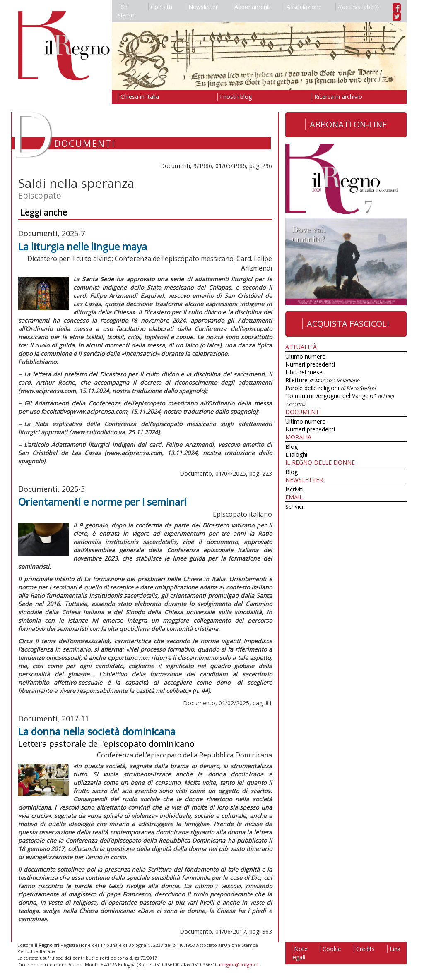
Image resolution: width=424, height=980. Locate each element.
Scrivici (294, 507)
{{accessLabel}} (357, 7)
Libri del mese (304, 372)
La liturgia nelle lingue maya (83, 246)
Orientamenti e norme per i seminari (102, 502)
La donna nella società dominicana (97, 731)
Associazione (303, 7)
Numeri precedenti (310, 364)
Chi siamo (126, 11)
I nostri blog (235, 97)
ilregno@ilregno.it (239, 964)
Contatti (160, 7)
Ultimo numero (306, 356)
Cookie (331, 949)
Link (394, 949)
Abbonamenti (251, 7)
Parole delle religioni (330, 388)
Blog (291, 447)
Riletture (322, 380)
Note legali (300, 953)
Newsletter (202, 7)
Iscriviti (294, 489)
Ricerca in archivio (337, 97)
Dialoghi (296, 454)
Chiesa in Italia (139, 97)
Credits (364, 949)
